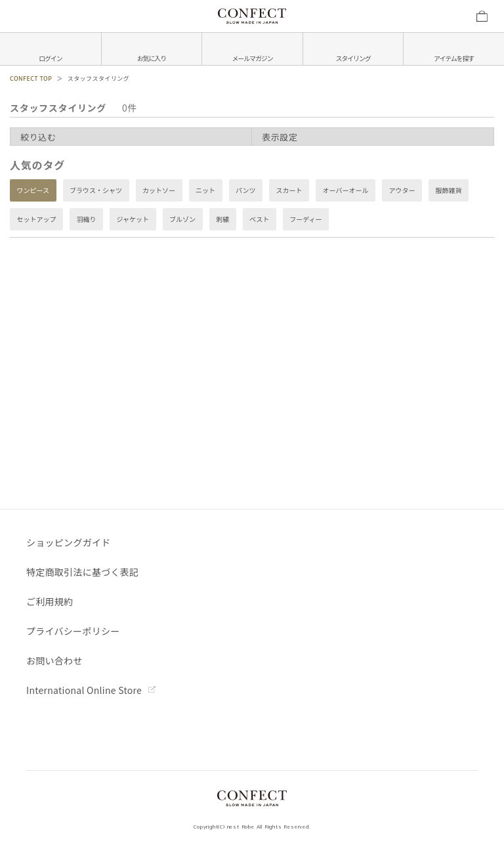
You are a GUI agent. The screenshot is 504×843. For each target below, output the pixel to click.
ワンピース (33, 190)
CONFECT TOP (31, 78)
